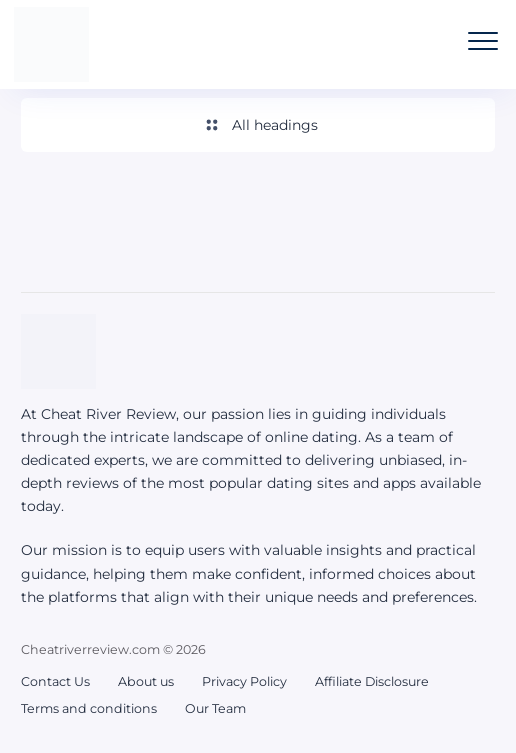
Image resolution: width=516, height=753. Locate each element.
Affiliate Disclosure (372, 681)
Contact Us (55, 681)
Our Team (215, 708)
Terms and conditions (89, 708)
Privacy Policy (244, 681)
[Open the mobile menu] (483, 41)
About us (146, 681)
